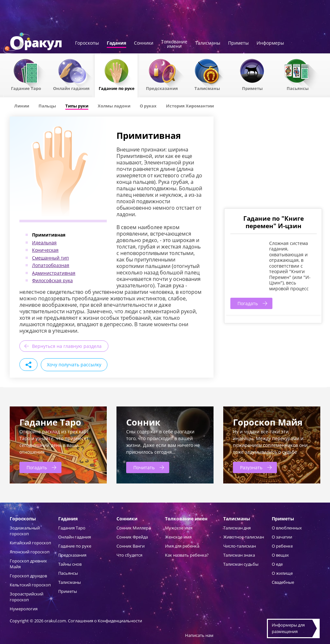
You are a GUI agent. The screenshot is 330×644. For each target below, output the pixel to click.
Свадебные (283, 582)
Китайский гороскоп (30, 543)
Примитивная (49, 235)
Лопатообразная (51, 265)
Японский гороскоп (30, 552)
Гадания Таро (72, 528)
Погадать (248, 303)
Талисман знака (239, 555)
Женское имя (178, 537)
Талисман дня (237, 528)
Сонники (144, 43)
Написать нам (199, 635)
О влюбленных (287, 528)
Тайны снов (70, 564)
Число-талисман (240, 546)
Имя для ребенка (182, 546)
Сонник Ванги (131, 546)
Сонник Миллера (134, 528)
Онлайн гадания (71, 88)
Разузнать (251, 467)
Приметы (238, 43)
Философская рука (52, 280)
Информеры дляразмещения (288, 628)
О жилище (282, 573)
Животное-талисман (244, 537)
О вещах (280, 555)
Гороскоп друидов (28, 576)
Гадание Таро (26, 88)
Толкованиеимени (174, 44)
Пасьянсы (298, 88)
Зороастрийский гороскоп (27, 597)
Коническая (45, 250)
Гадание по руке (117, 88)
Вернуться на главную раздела (67, 346)
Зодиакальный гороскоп (25, 531)
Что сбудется (129, 555)
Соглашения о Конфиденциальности (105, 621)
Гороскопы (87, 43)
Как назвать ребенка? (187, 555)
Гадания (116, 43)
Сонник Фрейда (132, 537)
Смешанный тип (50, 258)
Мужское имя (179, 528)
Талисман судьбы (241, 564)
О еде (277, 564)
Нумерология (24, 609)
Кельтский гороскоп (30, 585)
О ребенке (282, 546)
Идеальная (44, 243)
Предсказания (162, 88)
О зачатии (282, 537)
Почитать (144, 467)
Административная (54, 273)
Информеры (270, 43)
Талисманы (208, 43)
